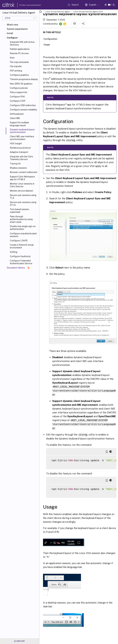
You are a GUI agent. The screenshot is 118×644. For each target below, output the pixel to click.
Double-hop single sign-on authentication (23, 228)
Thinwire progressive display (24, 79)
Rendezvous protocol (20, 148)
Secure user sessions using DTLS (23, 204)
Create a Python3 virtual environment (22, 246)
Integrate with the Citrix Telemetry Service (21, 158)
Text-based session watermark (19, 211)
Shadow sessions (18, 168)
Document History (18, 268)
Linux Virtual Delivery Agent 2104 (88, 12)
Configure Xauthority (20, 256)
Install (10, 33)
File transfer (16, 66)
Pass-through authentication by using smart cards (21, 219)
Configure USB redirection (23, 105)
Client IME (15, 118)
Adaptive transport (19, 152)
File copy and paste (19, 62)
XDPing (14, 252)
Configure (12, 38)
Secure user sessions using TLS (23, 197)
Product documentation (26, 5)
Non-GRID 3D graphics (21, 84)
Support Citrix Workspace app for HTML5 (22, 178)
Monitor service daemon (22, 191)
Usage (48, 44)
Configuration (52, 39)
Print (12, 58)
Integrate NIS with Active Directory (22, 43)
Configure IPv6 (17, 97)
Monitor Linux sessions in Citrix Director (22, 185)
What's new (12, 25)
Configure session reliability (23, 110)
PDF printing (16, 71)
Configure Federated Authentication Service (21, 262)
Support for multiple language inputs (19, 124)
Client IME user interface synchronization (22, 138)
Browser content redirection (24, 172)
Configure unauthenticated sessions (23, 235)
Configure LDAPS (19, 241)
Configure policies (19, 88)
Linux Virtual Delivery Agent (58, 12)
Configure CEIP (18, 101)
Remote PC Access (19, 53)
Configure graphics (19, 75)
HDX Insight (16, 144)
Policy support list (19, 92)
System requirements (17, 29)
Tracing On (15, 164)
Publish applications (20, 49)
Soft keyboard (17, 114)
